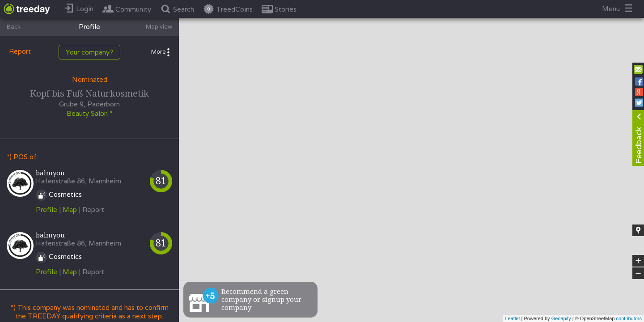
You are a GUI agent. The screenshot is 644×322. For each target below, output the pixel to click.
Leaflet (512, 318)
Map (70, 210)
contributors (629, 318)
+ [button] (638, 261)
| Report (91, 210)
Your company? (89, 52)
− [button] (638, 273)
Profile (47, 210)
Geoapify (561, 318)
